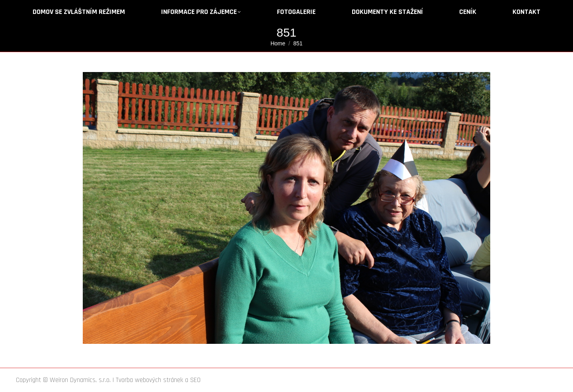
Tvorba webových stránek (149, 380)
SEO (195, 380)
